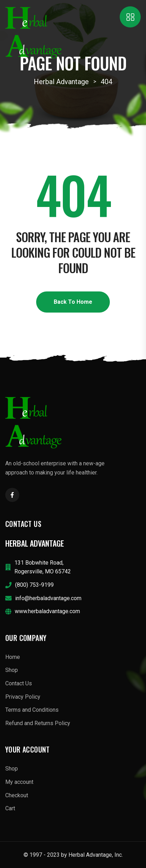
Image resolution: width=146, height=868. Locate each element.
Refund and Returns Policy (38, 723)
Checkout (17, 795)
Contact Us (19, 683)
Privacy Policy (23, 697)
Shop (12, 670)
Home (13, 657)
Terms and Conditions (32, 710)
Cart (10, 808)
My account (19, 782)
